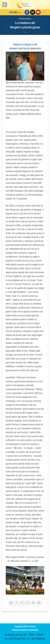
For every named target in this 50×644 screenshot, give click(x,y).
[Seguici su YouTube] (38, 12)
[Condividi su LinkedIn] (39, 603)
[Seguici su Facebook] (27, 12)
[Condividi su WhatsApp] (11, 603)
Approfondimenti (25, 19)
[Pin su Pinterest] (33, 603)
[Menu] (5, 5)
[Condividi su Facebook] (17, 603)
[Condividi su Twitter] (22, 603)
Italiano (15, 12)
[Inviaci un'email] (33, 12)
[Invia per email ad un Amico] (28, 603)
